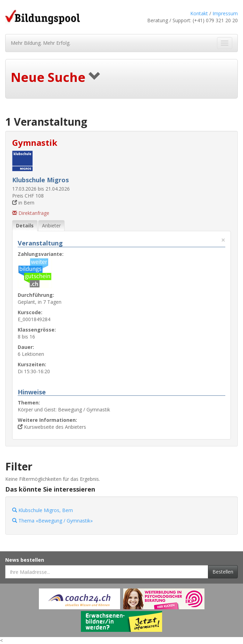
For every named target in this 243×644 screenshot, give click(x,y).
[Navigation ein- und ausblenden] (225, 43)
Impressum (225, 13)
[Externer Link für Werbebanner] (79, 599)
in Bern (23, 203)
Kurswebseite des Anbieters (52, 427)
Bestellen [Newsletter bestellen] (223, 572)
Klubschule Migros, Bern (43, 510)
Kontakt (199, 13)
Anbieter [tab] (51, 225)
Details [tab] (25, 225)
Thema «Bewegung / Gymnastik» (52, 521)
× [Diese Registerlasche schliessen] (223, 240)
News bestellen (25, 560)
